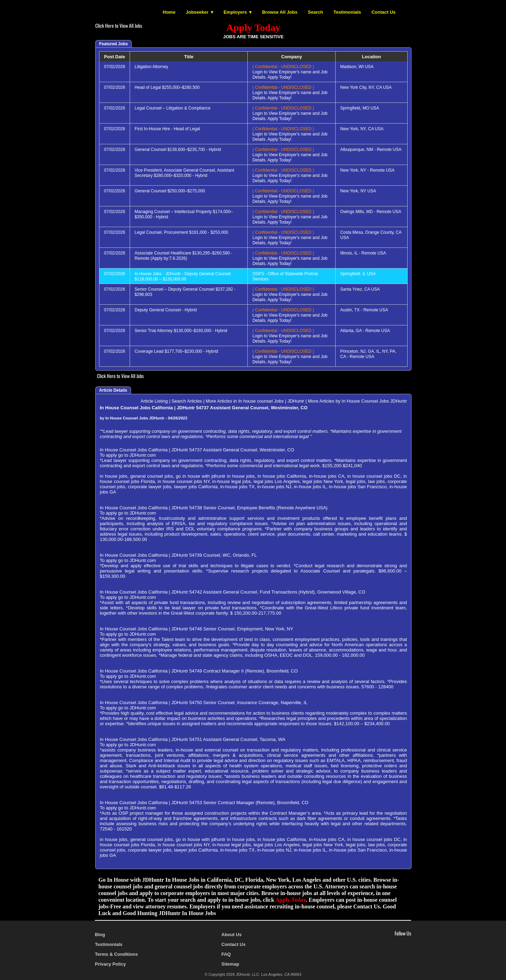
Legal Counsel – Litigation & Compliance (173, 108)
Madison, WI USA (357, 67)
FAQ (226, 954)
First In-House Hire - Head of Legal (167, 129)
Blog (100, 935)
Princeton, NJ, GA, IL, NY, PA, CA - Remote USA (368, 354)
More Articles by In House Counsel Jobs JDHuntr (357, 401)
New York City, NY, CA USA (366, 87)
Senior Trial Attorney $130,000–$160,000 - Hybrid (181, 331)
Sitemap (230, 964)
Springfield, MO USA (360, 108)
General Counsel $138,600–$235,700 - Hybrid (178, 150)
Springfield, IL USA (358, 274)
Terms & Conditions (116, 954)
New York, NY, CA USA (362, 129)
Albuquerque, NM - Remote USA (371, 150)
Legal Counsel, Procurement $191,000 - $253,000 (181, 232)
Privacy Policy (110, 964)
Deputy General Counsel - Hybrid (166, 310)
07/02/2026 (115, 67)
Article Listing (154, 401)
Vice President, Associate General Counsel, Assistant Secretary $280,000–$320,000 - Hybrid (184, 173)
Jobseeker (197, 12)
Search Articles (187, 401)
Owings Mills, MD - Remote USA (371, 212)
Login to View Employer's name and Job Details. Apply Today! (290, 72)
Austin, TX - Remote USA (364, 310)
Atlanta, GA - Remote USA (365, 331)
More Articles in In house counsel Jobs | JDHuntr (255, 401)
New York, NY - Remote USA (367, 170)
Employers (235, 12)
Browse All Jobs (280, 12)
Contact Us (384, 12)
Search (315, 12)
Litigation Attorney (151, 67)
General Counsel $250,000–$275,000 (170, 191)
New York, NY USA (358, 191)
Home (169, 12)
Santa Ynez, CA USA (360, 289)
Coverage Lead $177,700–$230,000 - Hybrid (176, 351)
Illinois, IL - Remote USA (363, 253)
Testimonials (347, 12)
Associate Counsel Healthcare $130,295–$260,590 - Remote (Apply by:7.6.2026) (183, 256)
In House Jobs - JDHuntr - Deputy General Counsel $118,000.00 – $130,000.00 (183, 276)
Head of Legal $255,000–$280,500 (167, 87)
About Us (232, 935)
